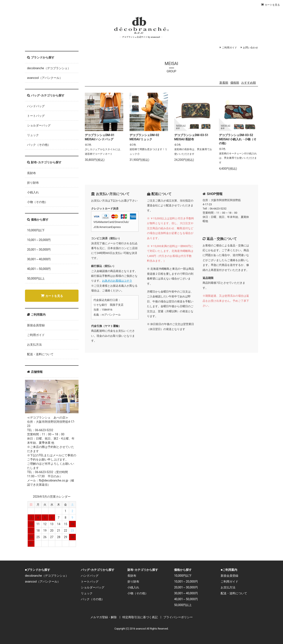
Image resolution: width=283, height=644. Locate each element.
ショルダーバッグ (39, 125)
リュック (33, 135)
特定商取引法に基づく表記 (140, 617)
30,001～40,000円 (39, 259)
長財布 (31, 173)
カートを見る (272, 5)
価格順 (235, 83)
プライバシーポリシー (178, 617)
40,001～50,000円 (39, 269)
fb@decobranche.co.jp (54, 480)
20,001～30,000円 (39, 250)
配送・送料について (40, 354)
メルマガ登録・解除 (104, 617)
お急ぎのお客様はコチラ (117, 281)
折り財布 (33, 183)
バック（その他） (39, 145)
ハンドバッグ (36, 106)
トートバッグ (36, 116)
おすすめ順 (249, 83)
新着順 (224, 83)
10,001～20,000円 (39, 240)
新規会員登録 (36, 325)
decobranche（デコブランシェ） (49, 68)
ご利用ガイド (229, 48)
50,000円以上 (36, 278)
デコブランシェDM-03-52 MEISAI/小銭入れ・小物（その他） (238, 139)
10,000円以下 (36, 230)
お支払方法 (34, 345)
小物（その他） (37, 202)
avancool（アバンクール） (45, 78)
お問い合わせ (250, 48)
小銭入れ (33, 192)
